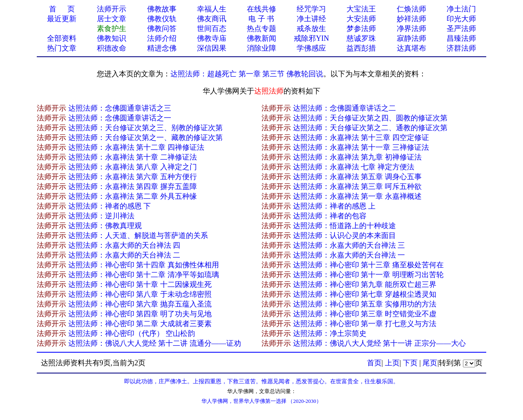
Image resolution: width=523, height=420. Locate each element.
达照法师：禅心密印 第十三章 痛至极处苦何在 (368, 265)
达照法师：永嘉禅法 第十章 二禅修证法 (133, 157)
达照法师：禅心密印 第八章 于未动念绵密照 (140, 294)
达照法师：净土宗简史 (330, 333)
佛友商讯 (212, 19)
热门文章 (62, 48)
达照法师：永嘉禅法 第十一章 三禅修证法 (361, 147)
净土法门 (461, 9)
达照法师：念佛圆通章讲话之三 (120, 108)
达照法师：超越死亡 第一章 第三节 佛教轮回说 (247, 74)
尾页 (430, 363)
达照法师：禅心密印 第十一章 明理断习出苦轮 (368, 275)
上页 (392, 363)
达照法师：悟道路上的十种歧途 (344, 226)
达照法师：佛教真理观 (105, 226)
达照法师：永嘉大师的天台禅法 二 (124, 255)
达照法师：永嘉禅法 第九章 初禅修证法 (357, 157)
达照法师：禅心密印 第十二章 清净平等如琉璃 (144, 275)
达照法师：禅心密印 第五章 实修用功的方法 (365, 304)
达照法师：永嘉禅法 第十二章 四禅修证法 (136, 147)
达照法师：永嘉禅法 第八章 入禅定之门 (133, 167)
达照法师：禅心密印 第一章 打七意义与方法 (365, 324)
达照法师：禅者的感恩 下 (110, 206)
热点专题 (261, 29)
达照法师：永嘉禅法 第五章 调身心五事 (357, 177)
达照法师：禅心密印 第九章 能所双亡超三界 (365, 284)
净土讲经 (311, 19)
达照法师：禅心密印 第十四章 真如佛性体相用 (144, 265)
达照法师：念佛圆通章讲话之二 (344, 108)
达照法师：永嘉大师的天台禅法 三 (349, 245)
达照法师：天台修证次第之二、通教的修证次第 (370, 128)
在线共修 (261, 9)
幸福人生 (212, 9)
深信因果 (212, 48)
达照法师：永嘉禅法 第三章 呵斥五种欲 (357, 187)
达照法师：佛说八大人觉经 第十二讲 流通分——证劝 (155, 343)
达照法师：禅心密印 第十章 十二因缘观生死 (140, 284)
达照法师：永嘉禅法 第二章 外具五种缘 (133, 196)
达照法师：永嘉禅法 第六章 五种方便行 (133, 177)
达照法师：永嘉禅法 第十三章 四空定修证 (361, 138)
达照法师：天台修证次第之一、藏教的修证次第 (145, 138)
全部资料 (62, 38)
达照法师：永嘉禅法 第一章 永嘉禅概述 (357, 196)
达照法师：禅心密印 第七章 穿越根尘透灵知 (365, 294)
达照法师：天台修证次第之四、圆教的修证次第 (370, 118)
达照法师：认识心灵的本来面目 (344, 236)
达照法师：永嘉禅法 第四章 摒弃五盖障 (133, 187)
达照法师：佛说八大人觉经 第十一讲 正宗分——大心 (379, 343)
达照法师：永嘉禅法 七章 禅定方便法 (354, 167)
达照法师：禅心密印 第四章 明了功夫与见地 (140, 314)
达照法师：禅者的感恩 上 (334, 206)
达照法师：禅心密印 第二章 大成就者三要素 (140, 324)
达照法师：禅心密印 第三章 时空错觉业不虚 (365, 314)
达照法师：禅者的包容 (330, 216)
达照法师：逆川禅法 (101, 216)
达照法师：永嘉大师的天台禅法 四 (124, 245)
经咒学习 (311, 9)
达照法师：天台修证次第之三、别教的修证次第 (145, 128)
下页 (410, 363)
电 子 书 (261, 19)
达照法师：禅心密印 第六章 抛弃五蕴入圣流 (140, 304)
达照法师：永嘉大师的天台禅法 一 (349, 255)
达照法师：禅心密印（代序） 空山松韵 (132, 333)
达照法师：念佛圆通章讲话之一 (120, 118)
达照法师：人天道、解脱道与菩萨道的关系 (138, 236)
